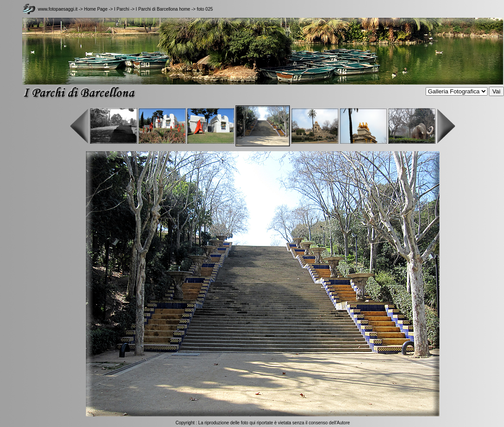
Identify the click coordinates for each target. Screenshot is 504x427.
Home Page (96, 9)
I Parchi (122, 9)
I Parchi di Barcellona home (163, 9)
